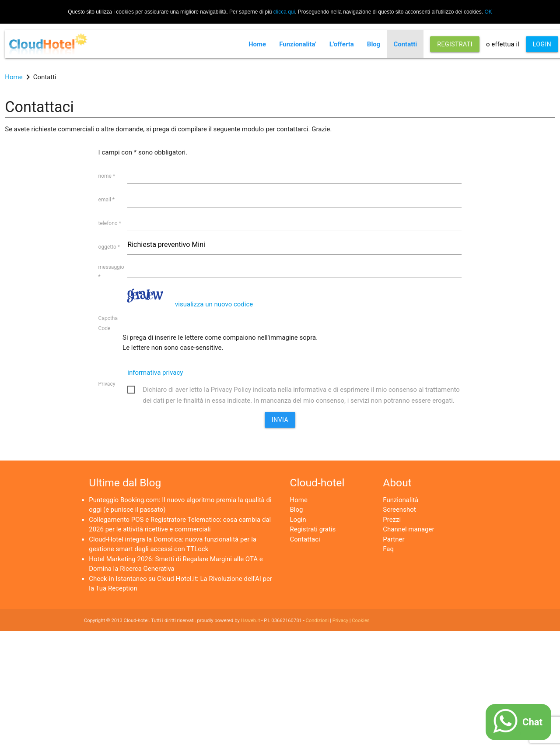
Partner (394, 539)
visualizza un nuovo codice (214, 304)
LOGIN (542, 44)
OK (488, 12)
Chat (532, 722)
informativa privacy (155, 373)
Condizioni (317, 621)
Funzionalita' (298, 44)
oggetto (109, 247)
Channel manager (408, 529)
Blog (374, 44)
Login (298, 520)
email (107, 200)
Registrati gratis (313, 529)
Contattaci (305, 539)
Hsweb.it (251, 621)
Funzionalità (401, 500)
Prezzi (392, 520)
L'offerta (342, 44)
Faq (388, 549)
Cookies (360, 621)
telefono (110, 223)
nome (107, 176)
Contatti (405, 44)
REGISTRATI (455, 44)
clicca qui (284, 12)
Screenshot (399, 510)
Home (257, 44)
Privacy (107, 384)
